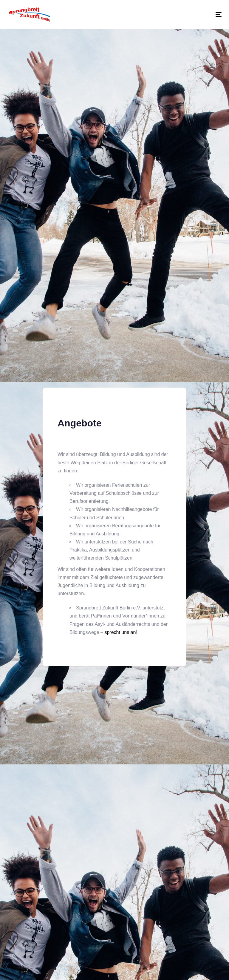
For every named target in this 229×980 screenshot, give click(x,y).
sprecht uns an (120, 632)
